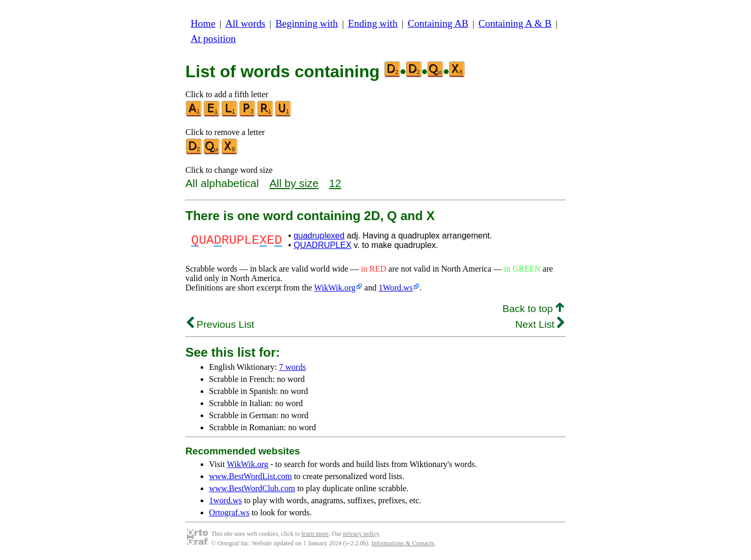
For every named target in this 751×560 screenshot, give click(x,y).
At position (213, 39)
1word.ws (226, 500)
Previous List (221, 324)
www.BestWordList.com (251, 476)
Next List (540, 324)
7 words (292, 367)
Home (203, 23)
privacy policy (361, 534)
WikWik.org (335, 288)
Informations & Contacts (403, 543)
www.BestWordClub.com (252, 488)
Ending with (373, 23)
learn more (315, 534)
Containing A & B (515, 23)
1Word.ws (396, 288)
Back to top (533, 309)
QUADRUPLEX (322, 245)
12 (335, 183)
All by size (294, 183)
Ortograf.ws (229, 512)
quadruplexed (319, 236)
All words (245, 23)
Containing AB (438, 23)
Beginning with (307, 23)
